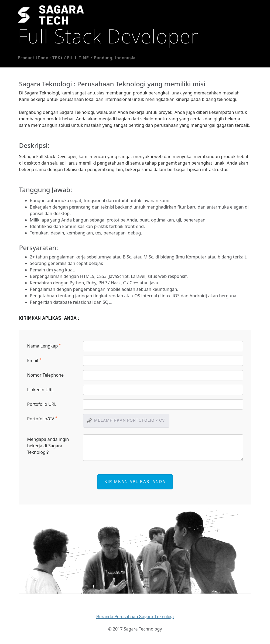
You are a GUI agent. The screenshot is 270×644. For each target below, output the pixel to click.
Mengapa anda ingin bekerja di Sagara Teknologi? (48, 446)
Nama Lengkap (44, 346)
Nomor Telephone (46, 375)
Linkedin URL (40, 390)
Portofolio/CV (42, 419)
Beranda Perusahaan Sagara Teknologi (135, 617)
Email (34, 360)
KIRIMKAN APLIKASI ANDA (135, 482)
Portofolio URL (42, 404)
